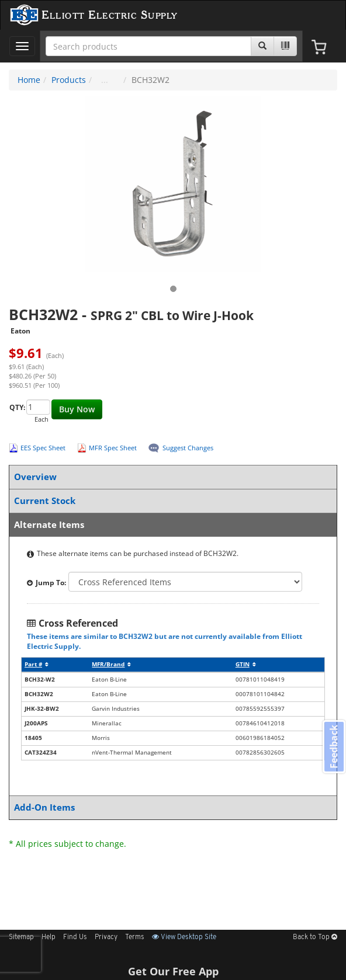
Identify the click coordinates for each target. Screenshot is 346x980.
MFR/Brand (111, 664)
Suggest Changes (188, 448)
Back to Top (315, 937)
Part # (37, 664)
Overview (171, 477)
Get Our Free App (173, 971)
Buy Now (77, 409)
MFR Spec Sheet (113, 448)
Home (29, 80)
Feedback (334, 746)
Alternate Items (171, 525)
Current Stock (171, 501)
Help (49, 937)
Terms (135, 937)
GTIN (246, 664)
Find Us (75, 937)
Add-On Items (171, 807)
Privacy (106, 937)
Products (69, 80)
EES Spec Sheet (43, 448)
